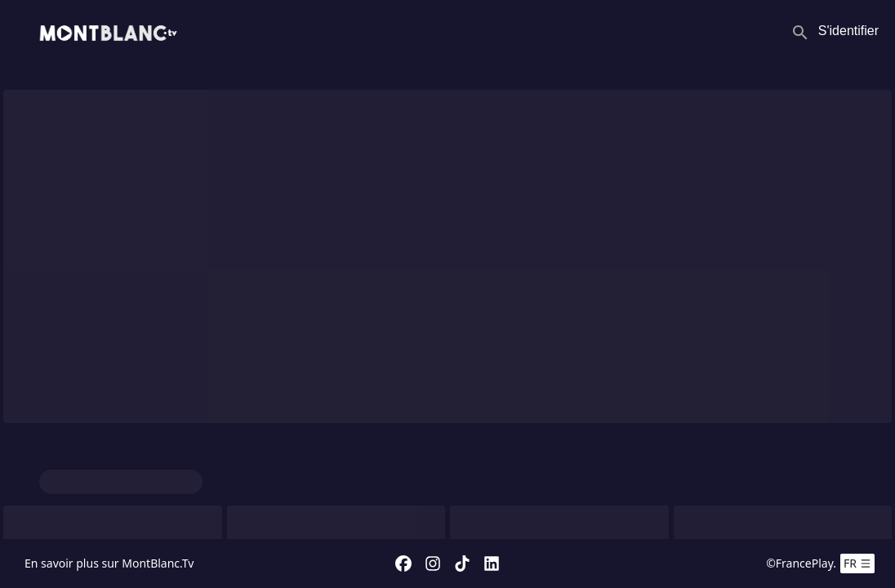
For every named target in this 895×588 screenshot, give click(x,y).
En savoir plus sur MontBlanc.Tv (109, 563)
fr (857, 563)
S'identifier (848, 31)
